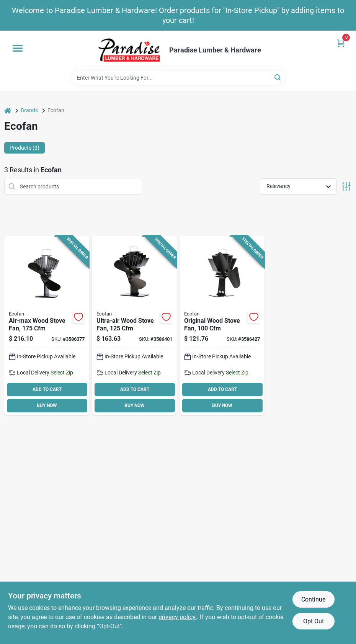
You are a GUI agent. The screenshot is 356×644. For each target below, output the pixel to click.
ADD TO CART (47, 389)
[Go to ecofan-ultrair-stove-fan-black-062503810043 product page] (134, 325)
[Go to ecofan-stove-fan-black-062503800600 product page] (222, 325)
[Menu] (18, 48)
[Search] (278, 77)
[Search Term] (178, 78)
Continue (313, 599)
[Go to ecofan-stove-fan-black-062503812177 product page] (47, 325)
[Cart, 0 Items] (341, 43)
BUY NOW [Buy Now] (47, 405)
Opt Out (314, 621)
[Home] (8, 110)
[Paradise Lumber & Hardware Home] (129, 50)
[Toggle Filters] (346, 186)
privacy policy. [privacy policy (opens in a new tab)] (178, 617)
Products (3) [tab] (24, 148)
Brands (29, 110)
